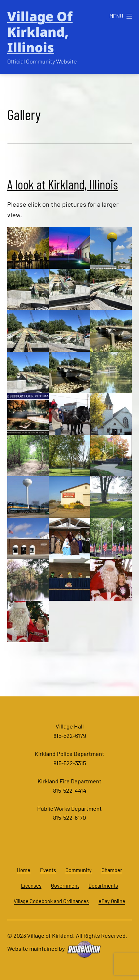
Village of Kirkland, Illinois (40, 32)
